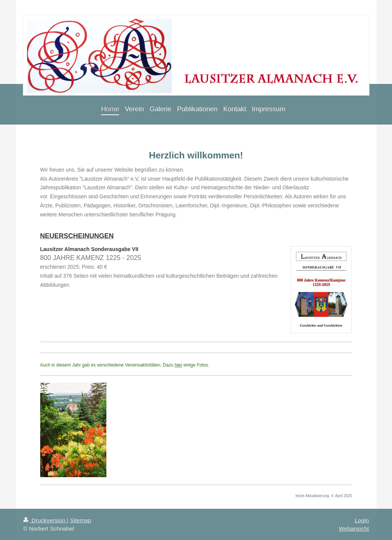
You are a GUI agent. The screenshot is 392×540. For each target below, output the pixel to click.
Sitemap (80, 520)
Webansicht (354, 529)
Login (362, 520)
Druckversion (45, 520)
